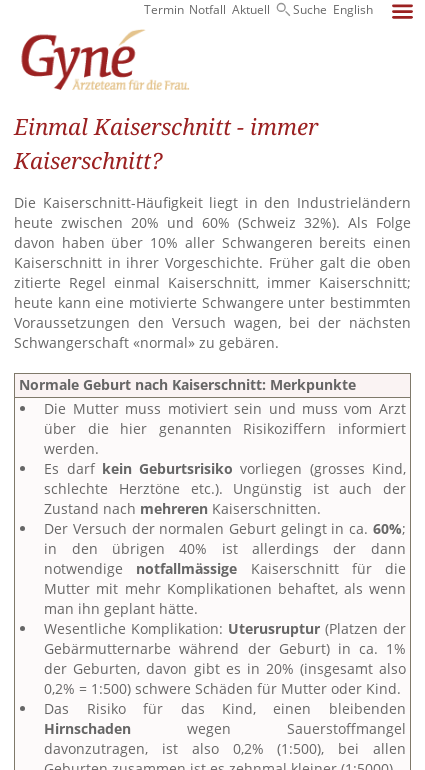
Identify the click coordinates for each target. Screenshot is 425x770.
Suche (310, 9)
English (353, 9)
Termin (164, 9)
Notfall (207, 9)
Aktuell (251, 9)
